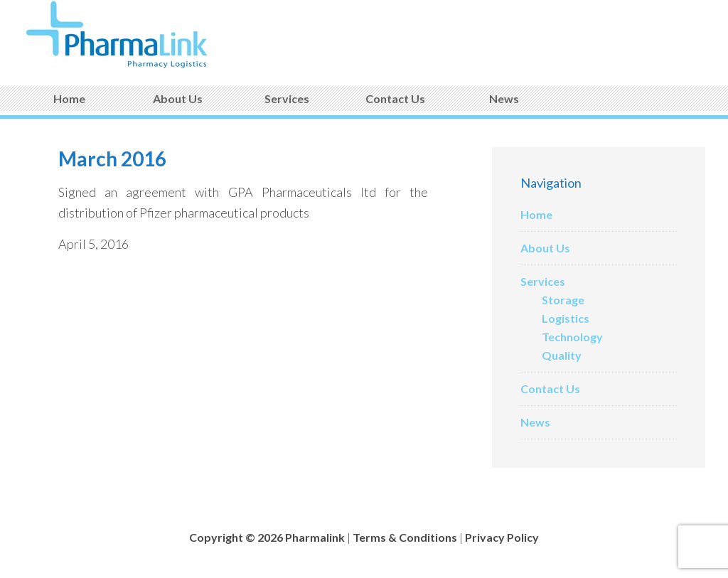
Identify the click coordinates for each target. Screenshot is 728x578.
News (535, 422)
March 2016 (112, 159)
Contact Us (550, 389)
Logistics (566, 318)
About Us (545, 248)
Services (543, 281)
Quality (562, 355)
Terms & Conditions (405, 537)
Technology (572, 337)
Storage (563, 300)
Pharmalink (129, 36)
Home (536, 214)
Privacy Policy (502, 537)
